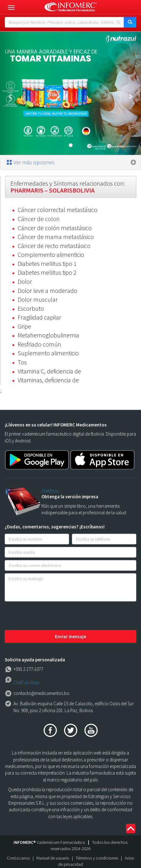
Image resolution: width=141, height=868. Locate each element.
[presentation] (52, 616)
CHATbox (50, 491)
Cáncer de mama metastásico (56, 237)
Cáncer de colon (39, 219)
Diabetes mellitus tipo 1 (47, 264)
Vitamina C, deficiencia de (49, 371)
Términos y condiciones (97, 858)
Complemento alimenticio (51, 254)
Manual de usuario (53, 858)
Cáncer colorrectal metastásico (57, 210)
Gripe (24, 326)
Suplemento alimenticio (48, 353)
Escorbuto (31, 308)
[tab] (70, 162)
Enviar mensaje (70, 636)
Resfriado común (39, 344)
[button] (11, 93)
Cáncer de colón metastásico (55, 228)
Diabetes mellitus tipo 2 (47, 272)
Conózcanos (18, 858)
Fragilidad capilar (39, 317)
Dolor (25, 281)
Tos (22, 362)
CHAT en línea (26, 683)
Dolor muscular (38, 299)
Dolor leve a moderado (47, 291)
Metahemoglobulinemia (48, 335)
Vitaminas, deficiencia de (48, 380)
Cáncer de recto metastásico (54, 246)
